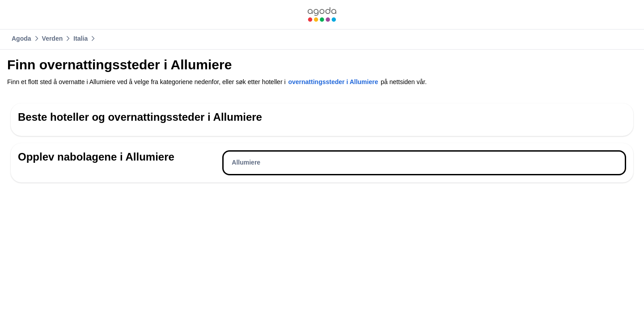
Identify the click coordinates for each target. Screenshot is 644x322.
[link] (322, 15)
